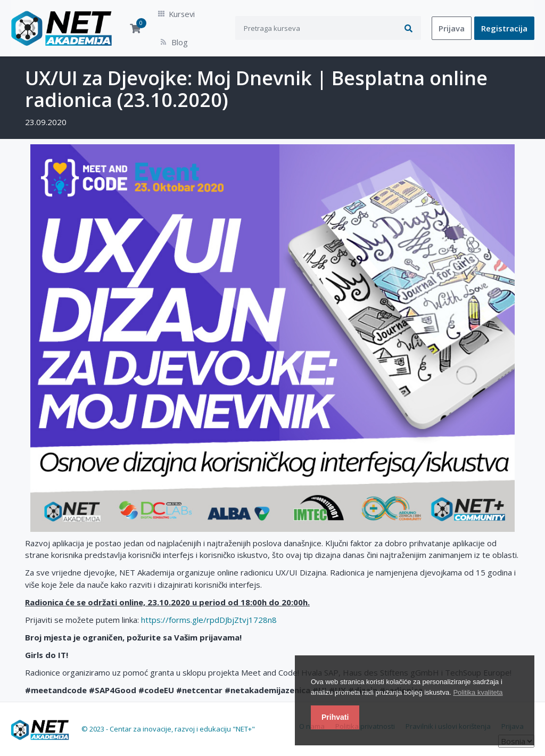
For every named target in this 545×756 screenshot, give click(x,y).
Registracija (504, 22)
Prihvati (335, 717)
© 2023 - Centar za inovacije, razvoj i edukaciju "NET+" (168, 718)
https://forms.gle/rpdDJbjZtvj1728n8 (209, 609)
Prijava (452, 22)
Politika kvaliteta (478, 692)
